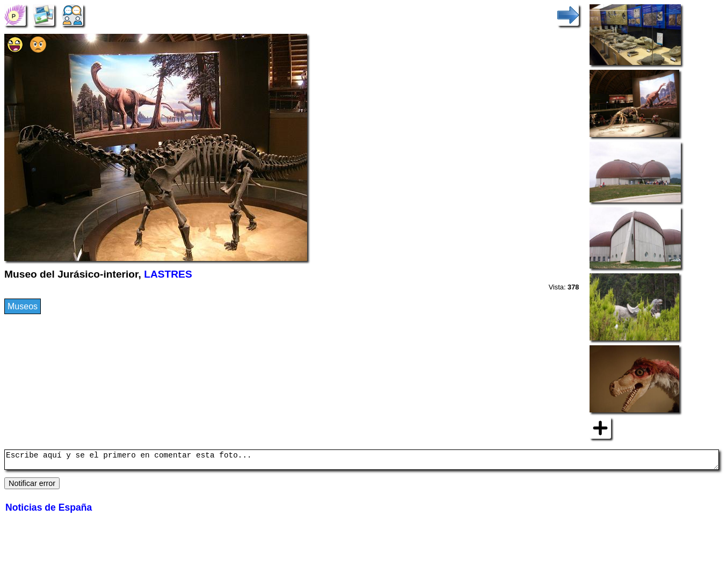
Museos (23, 306)
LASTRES (168, 274)
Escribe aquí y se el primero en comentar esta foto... (362, 461)
